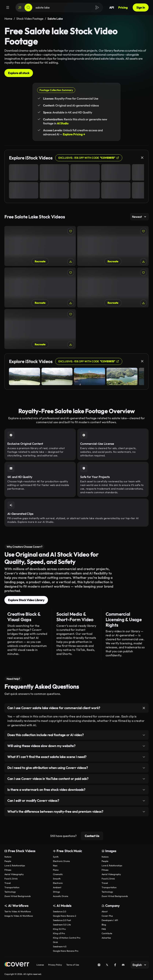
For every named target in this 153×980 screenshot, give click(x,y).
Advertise (106, 938)
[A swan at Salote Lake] (113, 246)
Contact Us (92, 836)
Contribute (107, 933)
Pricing (123, 7)
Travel (8, 883)
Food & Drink (11, 879)
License (40, 965)
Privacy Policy (55, 965)
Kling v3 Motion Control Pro (67, 938)
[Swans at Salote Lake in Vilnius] (40, 246)
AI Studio (63, 123)
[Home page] (17, 965)
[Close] (142, 158)
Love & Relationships (15, 866)
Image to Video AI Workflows (19, 916)
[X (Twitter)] (107, 965)
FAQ (104, 929)
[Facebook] (115, 965)
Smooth (57, 879)
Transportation (12, 887)
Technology (10, 892)
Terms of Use (73, 965)
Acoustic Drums (60, 896)
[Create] (20, 7)
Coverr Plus (107, 916)
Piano (56, 870)
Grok (55, 942)
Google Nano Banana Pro (66, 951)
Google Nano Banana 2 (64, 916)
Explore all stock (19, 73)
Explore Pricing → (74, 134)
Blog (104, 925)
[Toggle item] (144, 708)
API (112, 7)
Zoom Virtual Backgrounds (17, 896)
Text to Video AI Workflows (18, 911)
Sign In (141, 7)
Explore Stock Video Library (26, 600)
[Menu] (8, 7)
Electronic (58, 883)
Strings (56, 892)
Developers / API (110, 920)
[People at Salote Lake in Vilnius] (40, 287)
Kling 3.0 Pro (59, 929)
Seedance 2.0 (59, 911)
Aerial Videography (14, 874)
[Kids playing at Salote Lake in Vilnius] (40, 329)
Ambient (57, 887)
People (8, 861)
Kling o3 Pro (59, 933)
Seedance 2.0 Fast (62, 920)
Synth (56, 857)
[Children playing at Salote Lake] (113, 287)
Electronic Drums (61, 861)
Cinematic (58, 874)
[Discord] (123, 965)
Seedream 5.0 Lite (62, 925)
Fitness (8, 870)
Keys (55, 866)
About (105, 911)
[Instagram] (99, 965)
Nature (8, 857)
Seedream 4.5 (60, 947)
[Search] (28, 7)
